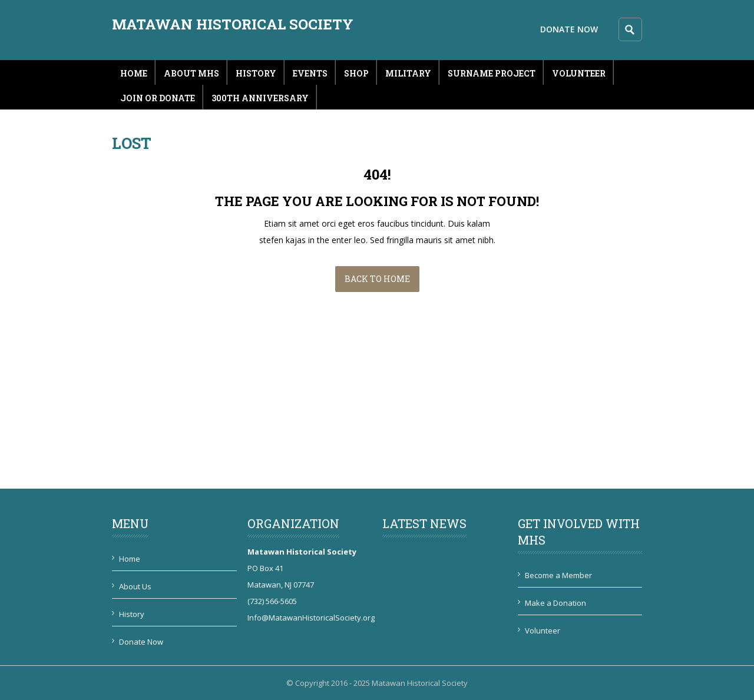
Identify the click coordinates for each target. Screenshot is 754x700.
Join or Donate (158, 98)
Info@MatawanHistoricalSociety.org (311, 618)
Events (310, 73)
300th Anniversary (260, 98)
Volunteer (579, 73)
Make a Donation (555, 603)
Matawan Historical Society (233, 24)
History (256, 73)
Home (134, 73)
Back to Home (377, 279)
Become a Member (558, 575)
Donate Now (569, 29)
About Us (135, 586)
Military (408, 73)
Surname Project (492, 73)
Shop (356, 73)
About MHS (191, 73)
